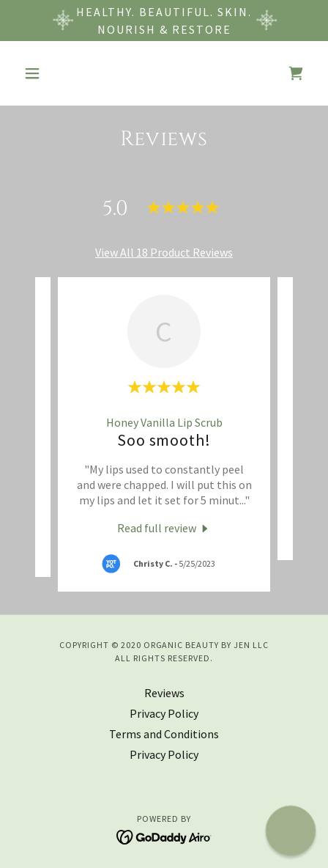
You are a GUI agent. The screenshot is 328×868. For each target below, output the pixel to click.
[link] (296, 73)
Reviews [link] (164, 693)
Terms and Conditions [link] (164, 734)
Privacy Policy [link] (164, 713)
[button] (40, 73)
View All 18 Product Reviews (164, 252)
